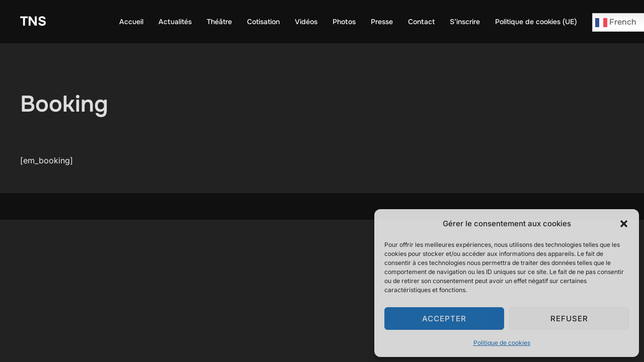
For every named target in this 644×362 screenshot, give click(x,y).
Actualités (175, 22)
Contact (421, 22)
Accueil (131, 22)
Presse (382, 22)
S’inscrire (465, 22)
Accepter (444, 319)
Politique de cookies (502, 343)
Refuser (569, 319)
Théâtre (219, 22)
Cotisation (263, 22)
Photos (344, 22)
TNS (33, 21)
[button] (624, 224)
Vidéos (306, 22)
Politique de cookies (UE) (536, 22)
